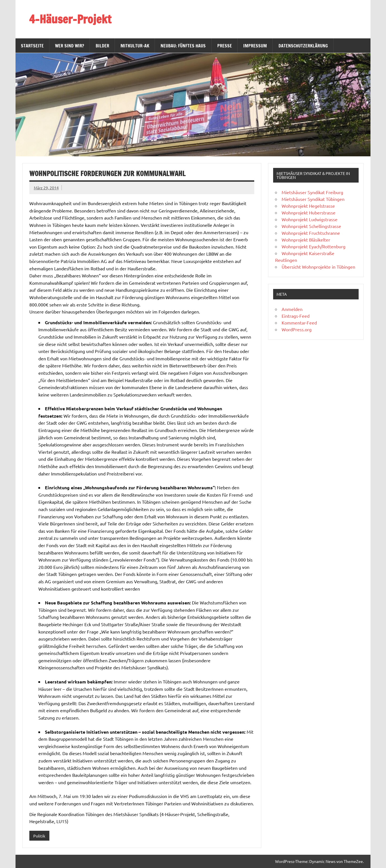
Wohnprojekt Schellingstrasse (311, 226)
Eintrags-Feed (296, 316)
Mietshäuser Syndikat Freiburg (312, 192)
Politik (39, 836)
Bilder (102, 46)
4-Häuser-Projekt (70, 19)
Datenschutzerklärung (303, 46)
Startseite (32, 46)
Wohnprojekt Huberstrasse (309, 212)
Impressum (255, 46)
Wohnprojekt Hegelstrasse (308, 206)
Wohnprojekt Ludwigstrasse (310, 219)
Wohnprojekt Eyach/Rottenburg (313, 246)
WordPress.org (297, 329)
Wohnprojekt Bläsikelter (306, 240)
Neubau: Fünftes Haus (183, 46)
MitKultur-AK (135, 46)
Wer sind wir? (70, 46)
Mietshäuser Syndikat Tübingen (313, 199)
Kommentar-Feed (299, 323)
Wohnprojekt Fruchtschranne (311, 233)
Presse (225, 46)
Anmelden (292, 309)
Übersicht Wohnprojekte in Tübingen (318, 267)
